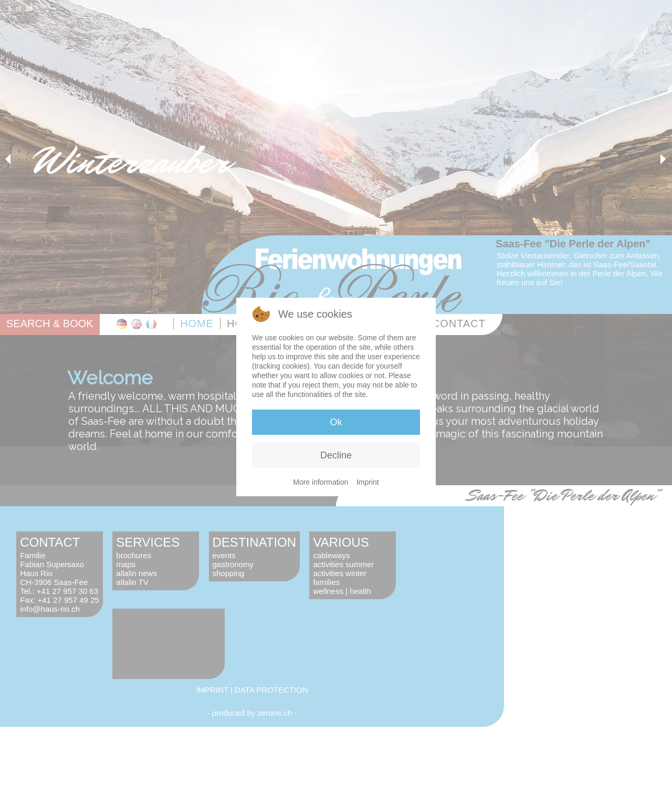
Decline (336, 455)
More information (321, 482)
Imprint (368, 482)
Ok (336, 422)
